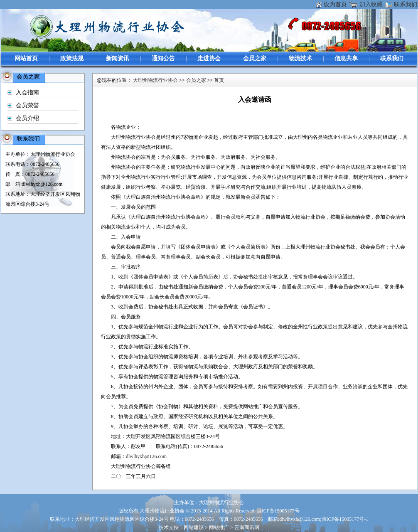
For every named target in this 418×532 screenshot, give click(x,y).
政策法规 (72, 58)
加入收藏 (371, 4)
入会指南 (27, 92)
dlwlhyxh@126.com (146, 456)
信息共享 (346, 58)
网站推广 (219, 527)
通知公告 (163, 58)
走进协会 (209, 58)
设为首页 (335, 4)
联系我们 (406, 4)
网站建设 (194, 527)
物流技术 (300, 58)
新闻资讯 (118, 58)
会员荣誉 (27, 105)
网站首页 (26, 58)
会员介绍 (27, 118)
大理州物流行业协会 (155, 80)
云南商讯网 (247, 527)
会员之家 (255, 58)
